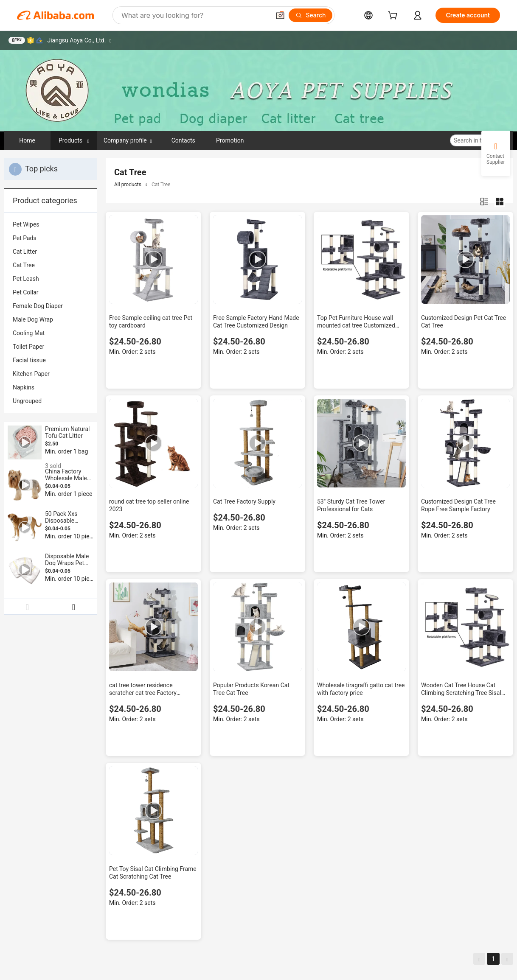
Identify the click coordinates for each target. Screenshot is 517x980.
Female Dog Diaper (38, 306)
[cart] (394, 16)
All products (128, 185)
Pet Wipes (26, 224)
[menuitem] (51, 224)
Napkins (24, 387)
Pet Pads (25, 238)
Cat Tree (24, 265)
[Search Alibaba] (195, 15)
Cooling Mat (29, 333)
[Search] (310, 15)
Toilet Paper (28, 347)
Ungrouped (27, 401)
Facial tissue (29, 360)
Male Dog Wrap (33, 319)
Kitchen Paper (31, 374)
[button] (280, 15)
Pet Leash (26, 279)
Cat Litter (25, 252)
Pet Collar (25, 292)
